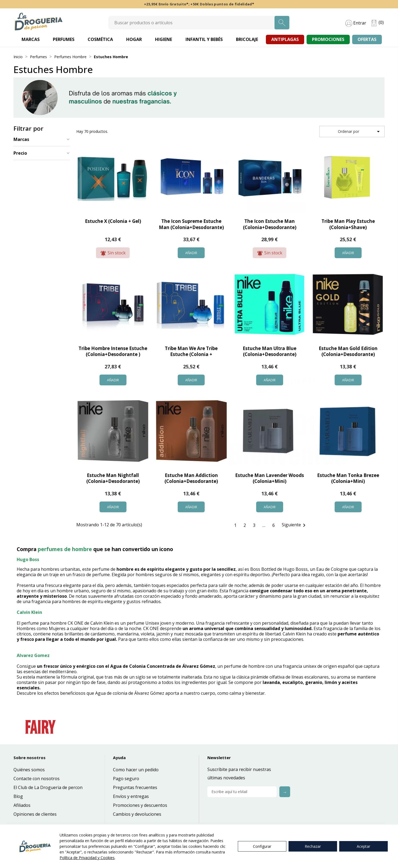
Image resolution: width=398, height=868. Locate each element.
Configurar (262, 846)
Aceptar (363, 846)
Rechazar (313, 846)
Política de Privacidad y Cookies (87, 858)
